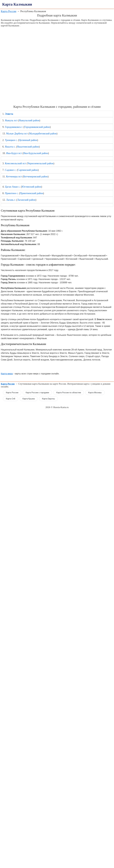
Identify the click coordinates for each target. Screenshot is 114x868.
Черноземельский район (41, 163)
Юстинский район (31, 187)
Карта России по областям (69, 393)
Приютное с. (12, 193)
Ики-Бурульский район (36, 153)
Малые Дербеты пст (17, 134)
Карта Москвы (95, 393)
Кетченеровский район (36, 177)
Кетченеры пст (14, 177)
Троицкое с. (11, 140)
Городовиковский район (37, 127)
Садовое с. (11, 170)
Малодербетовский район (43, 134)
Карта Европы (48, 399)
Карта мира (7, 374)
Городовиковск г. (14, 127)
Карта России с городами (37, 393)
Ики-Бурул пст (14, 153)
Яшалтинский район (28, 147)
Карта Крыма (29, 399)
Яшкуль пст (11, 120)
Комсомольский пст (15, 163)
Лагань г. (11, 200)
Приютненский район (32, 193)
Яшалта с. (10, 147)
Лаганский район (26, 200)
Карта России (9, 11)
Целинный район (28, 140)
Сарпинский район (28, 170)
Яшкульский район (29, 120)
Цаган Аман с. (13, 187)
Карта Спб (11, 399)
